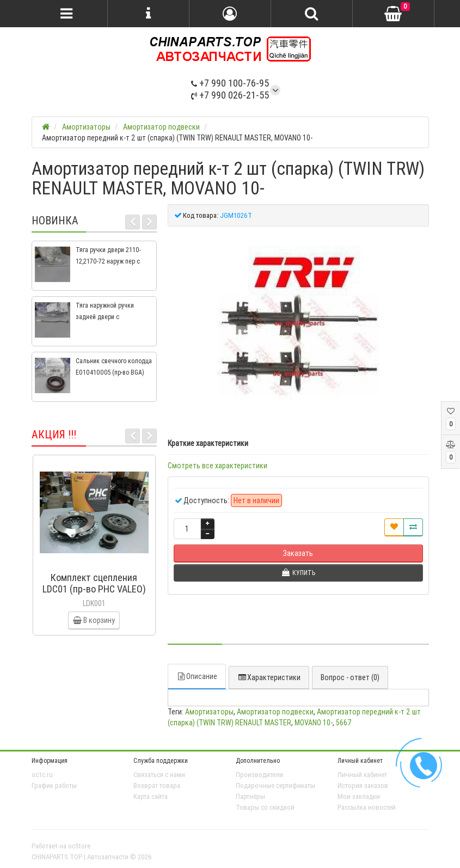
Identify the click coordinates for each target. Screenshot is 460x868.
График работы (54, 786)
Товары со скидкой (265, 807)
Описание (197, 676)
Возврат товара (157, 786)
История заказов (363, 786)
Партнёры (250, 796)
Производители (259, 775)
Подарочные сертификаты (275, 786)
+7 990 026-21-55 (230, 95)
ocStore (79, 846)
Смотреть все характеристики (217, 466)
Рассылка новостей (367, 807)
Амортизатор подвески (275, 712)
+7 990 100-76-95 (230, 83)
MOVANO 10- (314, 723)
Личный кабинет (362, 775)
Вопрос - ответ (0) (350, 677)
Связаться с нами (159, 775)
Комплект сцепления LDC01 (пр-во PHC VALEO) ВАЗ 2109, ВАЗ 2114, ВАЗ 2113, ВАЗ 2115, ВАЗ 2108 (94, 595)
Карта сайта (151, 796)
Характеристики (269, 677)
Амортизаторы (209, 712)
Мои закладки (359, 796)
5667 (344, 723)
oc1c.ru (42, 775)
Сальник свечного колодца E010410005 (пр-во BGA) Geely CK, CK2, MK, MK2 (114, 372)
